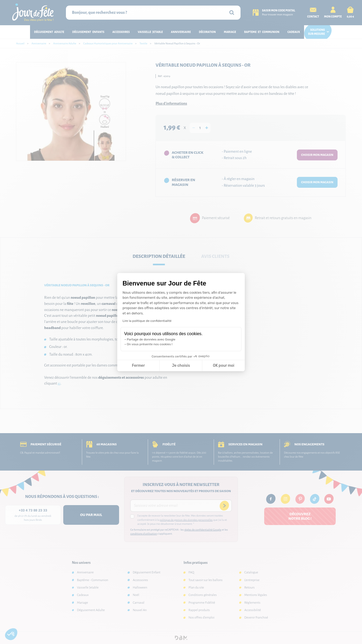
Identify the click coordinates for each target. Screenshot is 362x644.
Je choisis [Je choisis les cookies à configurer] (181, 366)
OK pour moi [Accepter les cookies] (224, 366)
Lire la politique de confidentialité (147, 321)
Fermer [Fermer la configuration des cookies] (138, 366)
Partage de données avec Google (151, 339)
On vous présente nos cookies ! (150, 344)
